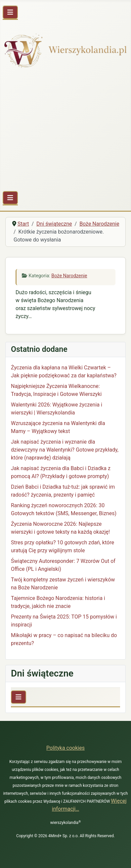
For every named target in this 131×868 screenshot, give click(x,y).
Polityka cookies (65, 748)
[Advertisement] (65, 131)
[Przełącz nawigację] (10, 12)
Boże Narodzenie (69, 276)
